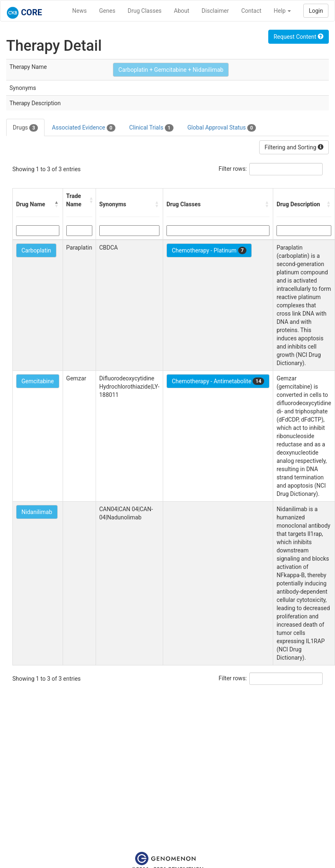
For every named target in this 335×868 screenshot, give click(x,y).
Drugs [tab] (25, 128)
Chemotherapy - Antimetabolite (218, 381)
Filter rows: (233, 169)
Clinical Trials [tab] (151, 128)
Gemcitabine (38, 381)
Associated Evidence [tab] (83, 128)
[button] (57, 204)
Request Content (299, 37)
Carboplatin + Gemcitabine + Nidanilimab (171, 70)
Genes (107, 11)
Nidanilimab (37, 512)
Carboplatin (36, 250)
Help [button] (282, 11)
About (182, 11)
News (79, 11)
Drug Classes (145, 11)
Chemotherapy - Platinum (209, 250)
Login (316, 11)
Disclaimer (215, 11)
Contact (251, 11)
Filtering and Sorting (294, 147)
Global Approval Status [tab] (222, 128)
